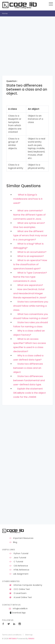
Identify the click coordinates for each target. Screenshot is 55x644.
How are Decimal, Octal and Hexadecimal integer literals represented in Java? (30, 293)
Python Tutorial (19, 554)
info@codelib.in (18, 609)
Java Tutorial (18, 558)
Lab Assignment (19, 574)
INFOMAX (13, 639)
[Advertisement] (27, 48)
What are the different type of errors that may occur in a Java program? (30, 235)
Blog (13, 542)
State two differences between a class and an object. (28, 368)
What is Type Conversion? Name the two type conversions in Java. (30, 277)
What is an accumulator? (32, 252)
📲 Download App (17, 613)
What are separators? (30, 285)
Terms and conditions (12, 635)
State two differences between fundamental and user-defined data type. (29, 380)
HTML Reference (19, 570)
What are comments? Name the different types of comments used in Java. (29, 215)
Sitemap (29, 635)
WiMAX (31, 639)
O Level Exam (18, 593)
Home (5, 13)
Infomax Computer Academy (26, 585)
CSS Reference (18, 566)
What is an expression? (31, 256)
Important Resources (21, 538)
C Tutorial (16, 562)
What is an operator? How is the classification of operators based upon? (30, 264)
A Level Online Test (20, 597)
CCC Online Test (19, 589)
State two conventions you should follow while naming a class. (31, 306)
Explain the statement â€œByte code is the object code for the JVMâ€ (29, 393)
